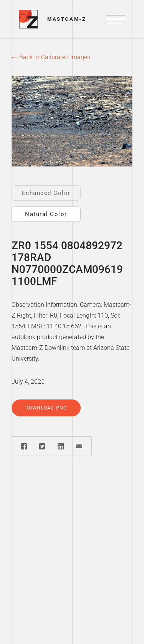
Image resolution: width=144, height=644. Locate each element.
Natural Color (46, 214)
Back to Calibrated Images (51, 57)
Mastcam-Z (67, 19)
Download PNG (46, 408)
